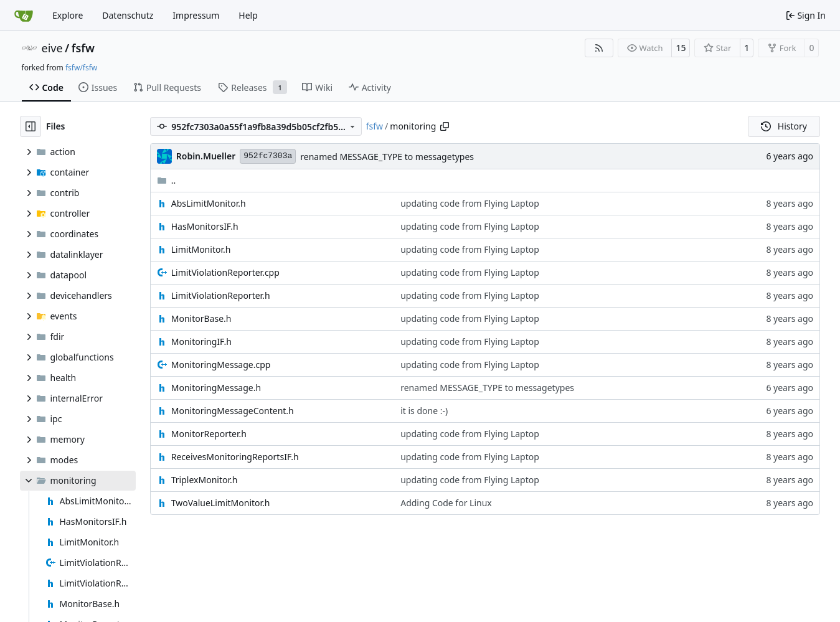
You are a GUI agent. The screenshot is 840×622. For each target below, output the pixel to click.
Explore (68, 15)
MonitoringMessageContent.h (233, 411)
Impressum (196, 15)
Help (248, 15)
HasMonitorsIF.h (205, 226)
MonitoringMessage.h (216, 388)
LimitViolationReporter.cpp (225, 272)
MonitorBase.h (201, 318)
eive (52, 48)
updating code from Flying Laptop (470, 203)
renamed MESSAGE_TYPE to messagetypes (387, 157)
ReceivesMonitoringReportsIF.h (235, 457)
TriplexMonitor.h (205, 480)
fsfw (83, 48)
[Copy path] (445, 126)
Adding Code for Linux (446, 503)
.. (167, 180)
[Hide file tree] (31, 126)
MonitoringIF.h (201, 342)
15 (681, 48)
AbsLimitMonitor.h (209, 203)
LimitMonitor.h (201, 249)
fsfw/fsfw (81, 68)
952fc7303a (268, 156)
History (784, 126)
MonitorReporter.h (209, 434)
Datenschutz (128, 15)
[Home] (24, 16)
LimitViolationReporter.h (221, 295)
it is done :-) (424, 411)
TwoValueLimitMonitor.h (221, 503)
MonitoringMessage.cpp (221, 365)
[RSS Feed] (599, 48)
